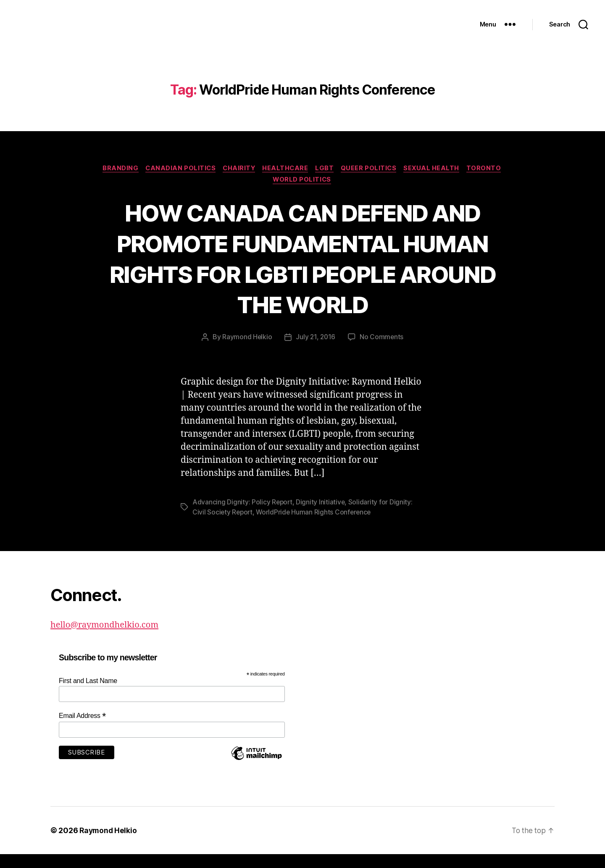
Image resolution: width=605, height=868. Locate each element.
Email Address (82, 729)
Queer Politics (372, 181)
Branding (114, 181)
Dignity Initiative (322, 516)
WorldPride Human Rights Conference (316, 526)
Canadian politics (177, 181)
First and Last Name (88, 694)
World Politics (302, 194)
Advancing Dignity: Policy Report (243, 516)
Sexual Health (437, 181)
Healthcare (285, 181)
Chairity (237, 181)
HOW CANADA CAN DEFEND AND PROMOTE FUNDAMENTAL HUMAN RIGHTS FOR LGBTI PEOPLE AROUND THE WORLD (302, 272)
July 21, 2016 (316, 351)
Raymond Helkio (246, 351)
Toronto (491, 181)
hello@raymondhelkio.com (107, 638)
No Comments (382, 351)
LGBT (326, 181)
